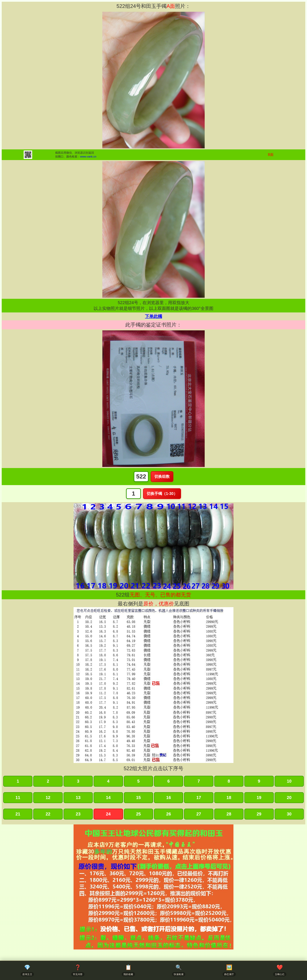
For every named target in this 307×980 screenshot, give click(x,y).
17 (199, 798)
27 (199, 814)
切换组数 (162, 477)
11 (18, 798)
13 (78, 798)
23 (78, 814)
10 (289, 781)
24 (108, 814)
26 (169, 814)
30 (289, 814)
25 (138, 814)
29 (259, 814)
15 (138, 798)
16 (169, 798)
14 (108, 798)
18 (229, 798)
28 (229, 814)
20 (289, 798)
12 (48, 798)
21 (18, 814)
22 (48, 814)
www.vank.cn (88, 157)
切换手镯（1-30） (162, 494)
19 (259, 798)
